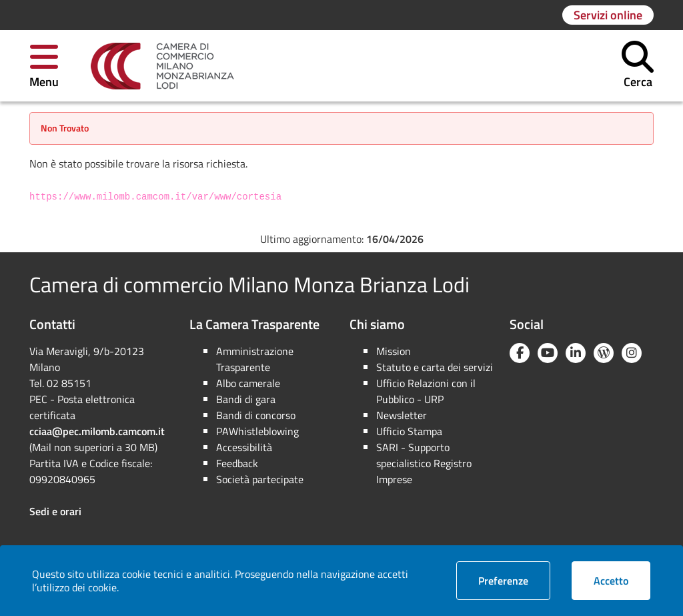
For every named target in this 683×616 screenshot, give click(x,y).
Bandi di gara (246, 399)
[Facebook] (520, 353)
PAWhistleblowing (257, 431)
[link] (162, 66)
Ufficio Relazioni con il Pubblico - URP (426, 391)
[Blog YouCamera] (604, 353)
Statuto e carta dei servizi (435, 367)
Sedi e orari (55, 511)
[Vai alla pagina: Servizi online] (608, 15)
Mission (394, 351)
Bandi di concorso (256, 415)
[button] (44, 66)
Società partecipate (260, 479)
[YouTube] (548, 353)
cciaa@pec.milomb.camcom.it (97, 431)
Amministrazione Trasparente (255, 359)
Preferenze (514, 580)
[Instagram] (632, 353)
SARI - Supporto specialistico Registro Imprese (424, 463)
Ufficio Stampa (409, 431)
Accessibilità (244, 447)
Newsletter (402, 415)
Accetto (622, 580)
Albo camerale (248, 383)
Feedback (237, 463)
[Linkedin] (576, 353)
